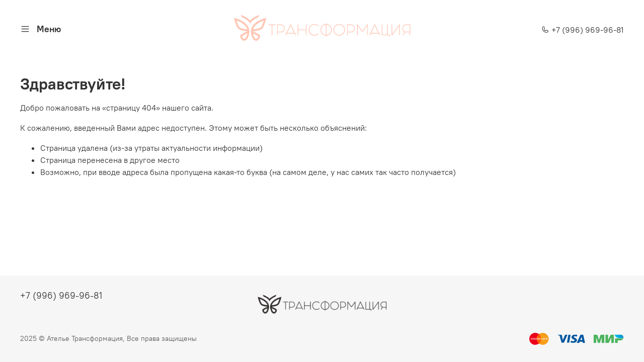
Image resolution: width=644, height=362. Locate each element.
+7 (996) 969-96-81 (583, 30)
